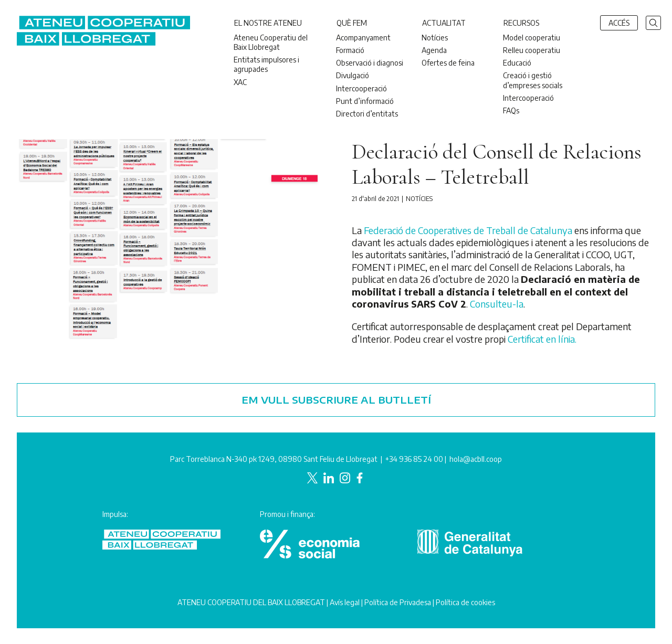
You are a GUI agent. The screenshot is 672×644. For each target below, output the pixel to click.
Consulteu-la (497, 304)
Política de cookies (465, 602)
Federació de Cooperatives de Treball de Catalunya (468, 230)
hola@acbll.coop (476, 459)
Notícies (419, 199)
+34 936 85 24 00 (414, 459)
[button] (653, 22)
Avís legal (345, 602)
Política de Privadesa (398, 602)
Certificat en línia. (542, 339)
